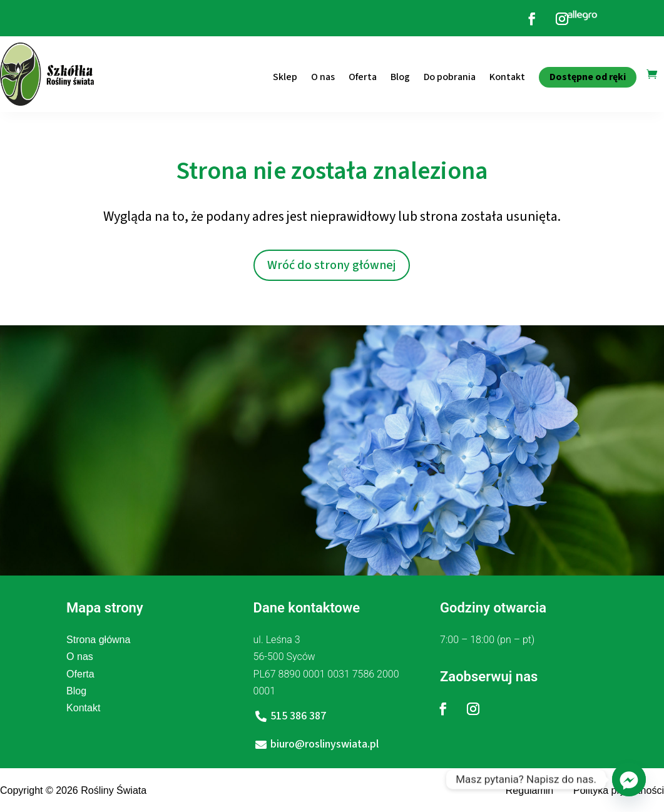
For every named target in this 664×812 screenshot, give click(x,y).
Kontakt (507, 77)
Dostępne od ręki (588, 77)
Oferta (363, 77)
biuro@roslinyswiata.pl (324, 744)
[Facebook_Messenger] (629, 779)
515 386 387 (298, 716)
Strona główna (98, 640)
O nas (323, 77)
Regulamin (529, 790)
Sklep (285, 77)
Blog (400, 77)
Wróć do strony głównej (332, 265)
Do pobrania (450, 77)
